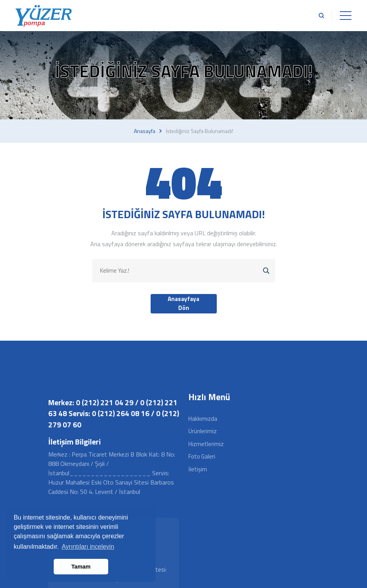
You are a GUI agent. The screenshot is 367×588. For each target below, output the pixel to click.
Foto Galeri (202, 456)
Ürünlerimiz (203, 431)
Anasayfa (145, 131)
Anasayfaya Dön (183, 303)
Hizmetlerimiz (206, 444)
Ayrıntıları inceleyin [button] (88, 547)
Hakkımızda (203, 419)
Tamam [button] (81, 567)
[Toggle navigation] (346, 16)
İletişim (198, 469)
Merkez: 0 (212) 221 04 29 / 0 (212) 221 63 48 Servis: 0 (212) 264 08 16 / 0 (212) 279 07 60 (114, 413)
